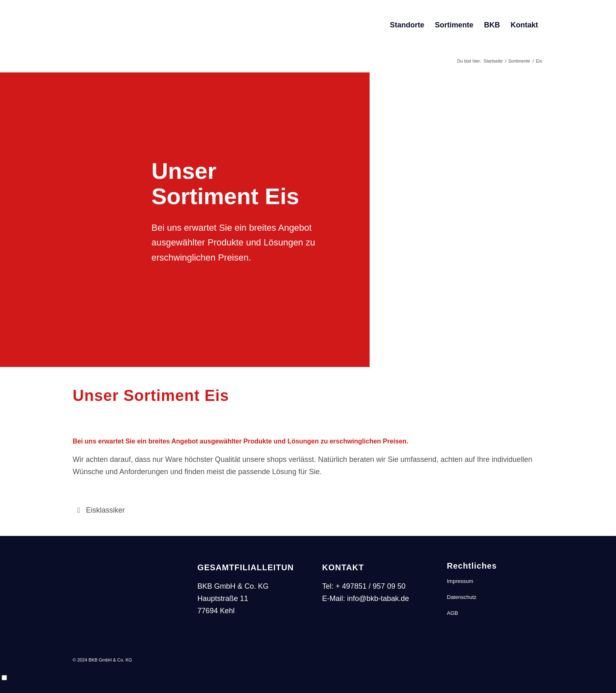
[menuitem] (407, 25)
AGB (452, 613)
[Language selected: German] (308, 678)
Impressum (460, 581)
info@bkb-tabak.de (378, 598)
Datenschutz (462, 597)
